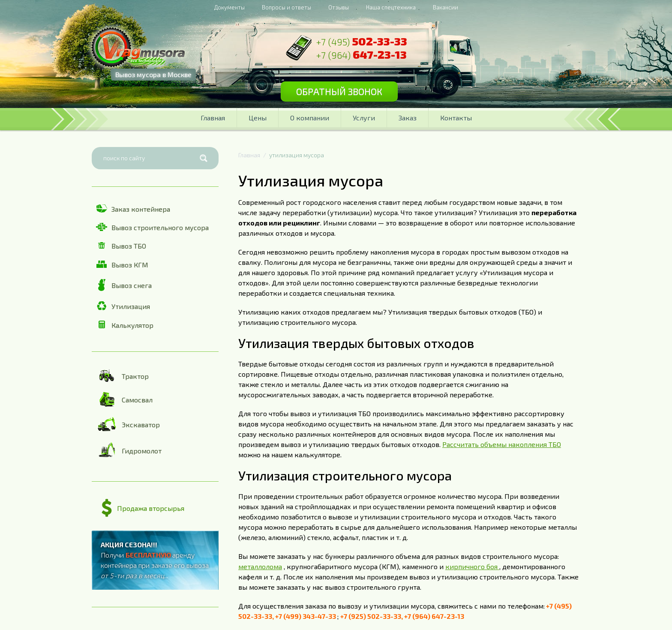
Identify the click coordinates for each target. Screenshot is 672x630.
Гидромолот (129, 450)
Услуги (364, 118)
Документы (229, 7)
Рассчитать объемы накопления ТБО (502, 444)
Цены (258, 118)
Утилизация (123, 306)
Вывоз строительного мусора (152, 227)
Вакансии (445, 7)
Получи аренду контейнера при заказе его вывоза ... (155, 560)
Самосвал (124, 399)
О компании (310, 118)
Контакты (456, 118)
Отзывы (339, 7)
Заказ (408, 118)
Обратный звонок (339, 91)
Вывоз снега (124, 285)
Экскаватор (128, 424)
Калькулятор (125, 325)
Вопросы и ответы (286, 7)
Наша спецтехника (391, 7)
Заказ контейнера (133, 209)
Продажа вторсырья (143, 508)
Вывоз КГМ (122, 265)
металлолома (260, 566)
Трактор (122, 376)
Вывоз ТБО (121, 246)
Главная (213, 118)
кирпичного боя (472, 566)
